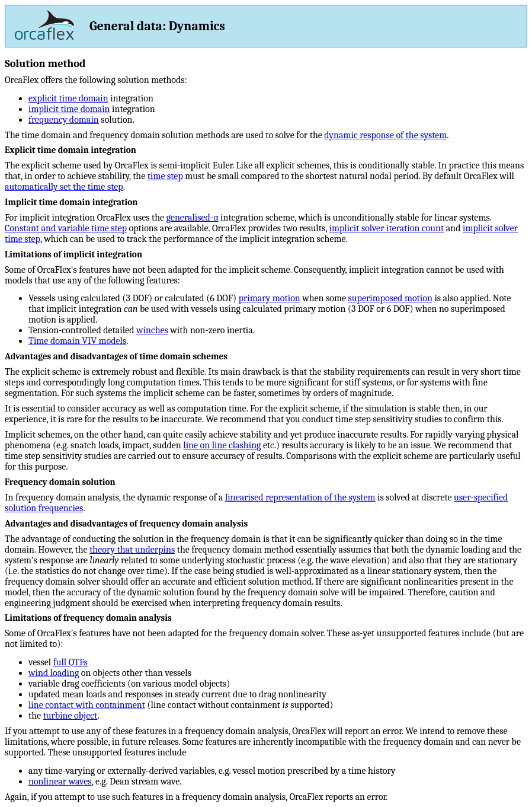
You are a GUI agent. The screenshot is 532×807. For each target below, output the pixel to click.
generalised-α (193, 218)
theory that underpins (132, 550)
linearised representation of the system (300, 497)
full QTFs (70, 662)
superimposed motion (390, 298)
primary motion (270, 298)
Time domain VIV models (77, 341)
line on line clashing (222, 445)
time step (165, 176)
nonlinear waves (60, 782)
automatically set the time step (64, 187)
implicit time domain (69, 109)
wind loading (54, 673)
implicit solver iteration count (387, 228)
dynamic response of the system (385, 135)
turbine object (70, 716)
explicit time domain (68, 98)
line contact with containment (87, 705)
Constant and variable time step (66, 228)
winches (152, 330)
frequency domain (64, 120)
